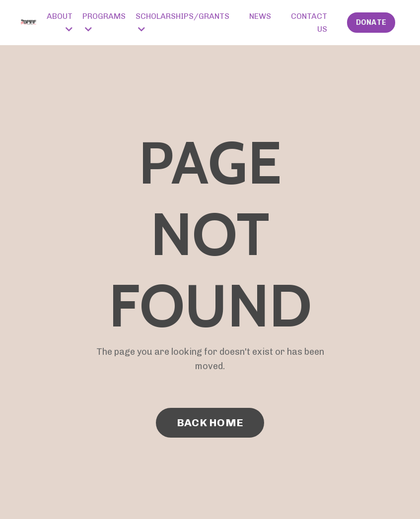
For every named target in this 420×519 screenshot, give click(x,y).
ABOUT (60, 22)
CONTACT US (309, 23)
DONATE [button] (371, 22)
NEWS (260, 16)
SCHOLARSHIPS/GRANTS (182, 22)
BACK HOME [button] (210, 422)
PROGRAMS (104, 22)
